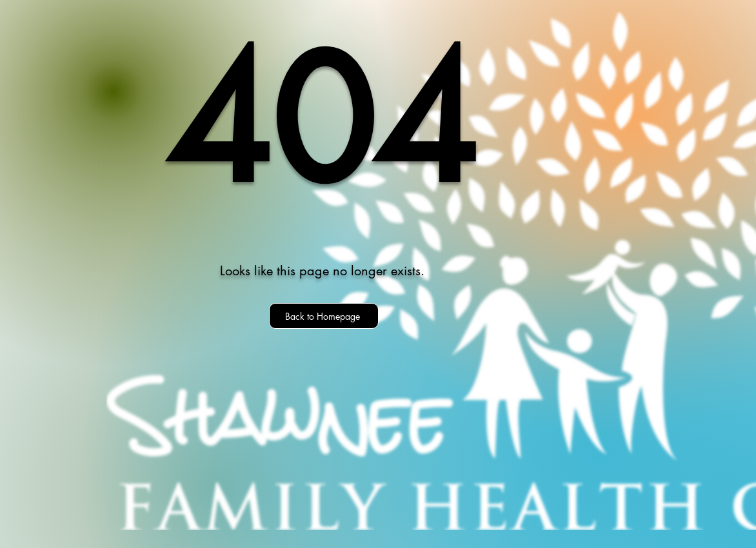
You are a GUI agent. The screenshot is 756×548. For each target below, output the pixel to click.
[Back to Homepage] (324, 316)
